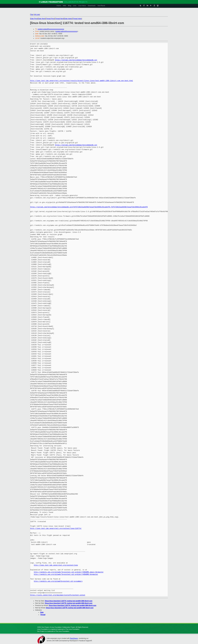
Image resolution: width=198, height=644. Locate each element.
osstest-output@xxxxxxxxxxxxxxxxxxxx (51, 29)
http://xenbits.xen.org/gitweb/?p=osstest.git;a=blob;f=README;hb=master (66, 574)
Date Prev (34, 19)
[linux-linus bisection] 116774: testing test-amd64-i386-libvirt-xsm (69, 601)
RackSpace (74, 638)
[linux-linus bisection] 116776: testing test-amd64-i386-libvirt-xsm (69, 603)
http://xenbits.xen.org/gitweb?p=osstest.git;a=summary (58, 581)
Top (32, 15)
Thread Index (77, 19)
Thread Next (59, 19)
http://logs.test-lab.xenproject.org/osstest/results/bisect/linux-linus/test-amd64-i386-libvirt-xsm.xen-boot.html (82, 81)
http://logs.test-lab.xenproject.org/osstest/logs (56, 565)
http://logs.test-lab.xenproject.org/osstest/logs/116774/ (56, 528)
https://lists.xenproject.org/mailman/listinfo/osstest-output (58, 595)
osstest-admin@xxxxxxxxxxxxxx (66, 31)
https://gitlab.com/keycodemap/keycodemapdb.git (76, 60)
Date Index (68, 19)
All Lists (37, 15)
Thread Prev (50, 19)
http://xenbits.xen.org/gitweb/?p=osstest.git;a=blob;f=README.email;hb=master (69, 572)
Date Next (41, 19)
